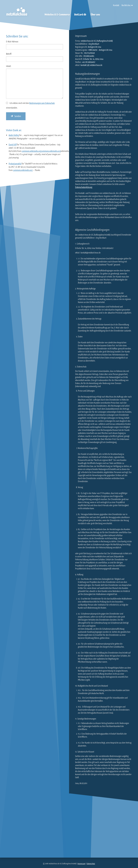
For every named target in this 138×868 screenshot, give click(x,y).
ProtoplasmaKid (15, 164)
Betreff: (9, 54)
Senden (16, 116)
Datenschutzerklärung (84, 187)
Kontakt (116, 5)
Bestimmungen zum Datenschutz (42, 103)
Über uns (95, 15)
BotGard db (80, 15)
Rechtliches (126, 5)
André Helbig (14, 135)
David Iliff (13, 145)
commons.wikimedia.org (31, 151)
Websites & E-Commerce (57, 15)
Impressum (81, 864)
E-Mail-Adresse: (12, 42)
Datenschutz (91, 864)
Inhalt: (9, 66)
